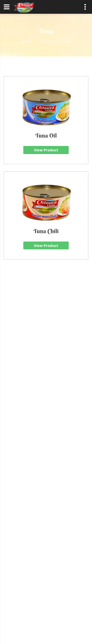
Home (27, 41)
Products (47, 41)
